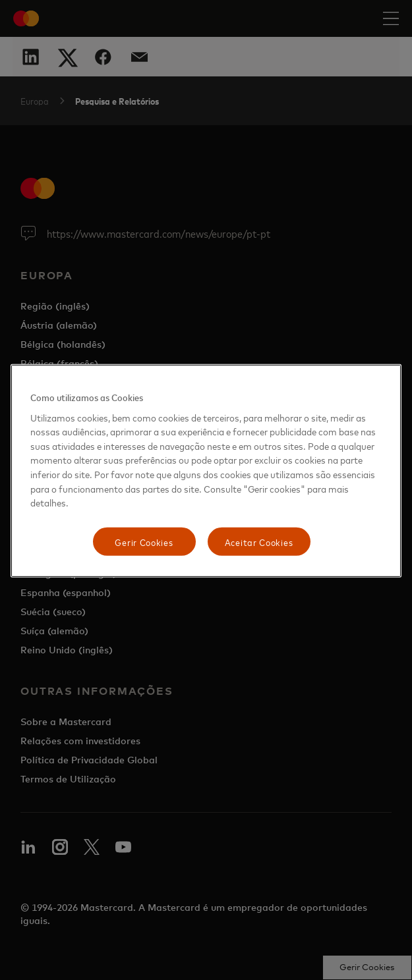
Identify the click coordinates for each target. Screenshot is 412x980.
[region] (206, 471)
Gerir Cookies (144, 542)
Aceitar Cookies (259, 542)
